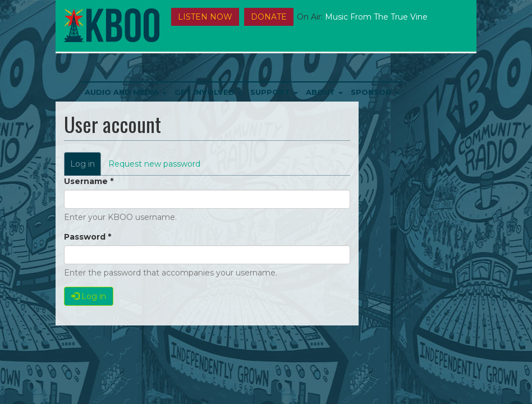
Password (88, 237)
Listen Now (205, 17)
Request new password (154, 164)
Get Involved (208, 92)
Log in (86, 167)
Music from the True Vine (376, 17)
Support (274, 92)
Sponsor (375, 92)
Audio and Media (126, 92)
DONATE (269, 17)
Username (89, 181)
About (324, 92)
